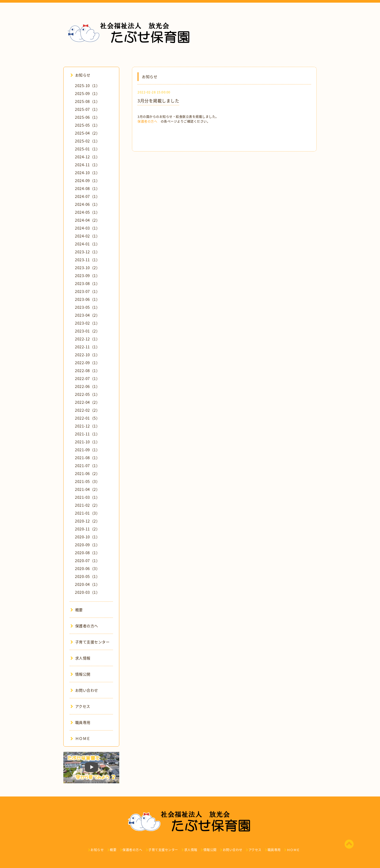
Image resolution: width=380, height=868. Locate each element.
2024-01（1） (87, 244)
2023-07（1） (87, 291)
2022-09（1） (87, 363)
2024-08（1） (87, 188)
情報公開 (80, 674)
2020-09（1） (87, 545)
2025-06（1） (87, 117)
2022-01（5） (87, 418)
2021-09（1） (87, 450)
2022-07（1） (87, 378)
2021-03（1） (87, 497)
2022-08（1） (87, 371)
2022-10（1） (87, 355)
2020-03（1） (87, 592)
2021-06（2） (87, 473)
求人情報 (80, 658)
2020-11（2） (87, 529)
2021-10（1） (87, 442)
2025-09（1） (87, 93)
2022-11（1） (87, 347)
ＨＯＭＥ (80, 738)
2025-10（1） (87, 86)
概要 (77, 610)
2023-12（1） (87, 252)
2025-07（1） (87, 109)
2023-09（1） (87, 276)
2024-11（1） (87, 165)
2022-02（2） (87, 410)
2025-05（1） (87, 125)
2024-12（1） (87, 157)
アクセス (80, 706)
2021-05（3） (87, 481)
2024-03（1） (87, 228)
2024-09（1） (87, 181)
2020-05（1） (87, 576)
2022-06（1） (87, 386)
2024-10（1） (87, 173)
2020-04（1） (87, 584)
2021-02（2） (87, 505)
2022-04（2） (87, 402)
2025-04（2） (87, 133)
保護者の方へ (147, 121)
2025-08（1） (87, 101)
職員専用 (80, 722)
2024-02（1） (87, 236)
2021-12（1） (87, 426)
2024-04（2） (87, 220)
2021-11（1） (87, 434)
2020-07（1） (87, 561)
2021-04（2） (87, 489)
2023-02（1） (87, 323)
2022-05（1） (87, 394)
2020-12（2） (87, 521)
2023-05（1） (87, 307)
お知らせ (80, 75)
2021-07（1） (87, 466)
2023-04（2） (87, 315)
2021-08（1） (87, 458)
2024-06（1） (87, 204)
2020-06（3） (87, 568)
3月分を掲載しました (158, 101)
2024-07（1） (87, 196)
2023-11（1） (87, 260)
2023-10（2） (87, 268)
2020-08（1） (87, 553)
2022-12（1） (87, 339)
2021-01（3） (87, 513)
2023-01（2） (87, 331)
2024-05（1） (87, 212)
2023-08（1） (87, 283)
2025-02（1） (87, 141)
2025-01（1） (87, 149)
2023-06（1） (87, 299)
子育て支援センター (90, 642)
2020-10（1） (87, 537)
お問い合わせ (84, 690)
